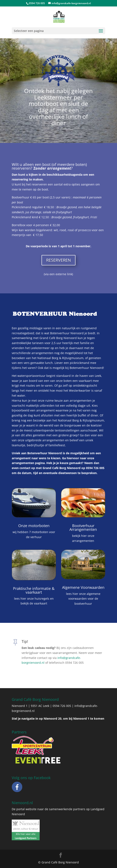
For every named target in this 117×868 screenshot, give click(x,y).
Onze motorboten (34, 526)
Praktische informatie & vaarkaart (34, 590)
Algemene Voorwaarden (83, 587)
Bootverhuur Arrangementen (83, 527)
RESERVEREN (58, 260)
